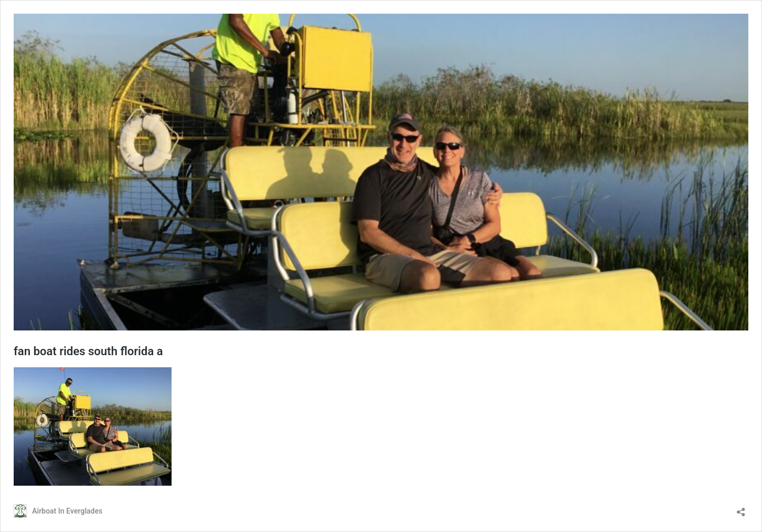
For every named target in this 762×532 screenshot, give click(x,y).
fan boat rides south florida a (88, 351)
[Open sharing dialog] (741, 509)
